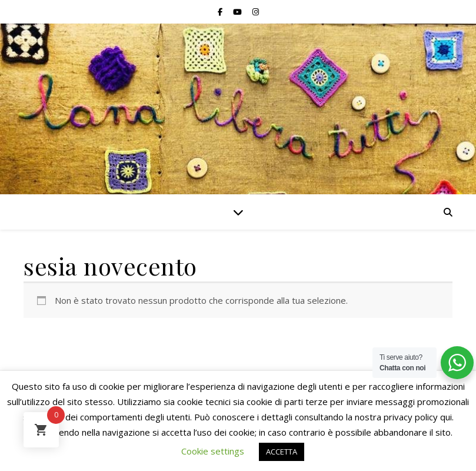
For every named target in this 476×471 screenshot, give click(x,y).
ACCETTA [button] (282, 452)
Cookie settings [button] (213, 451)
